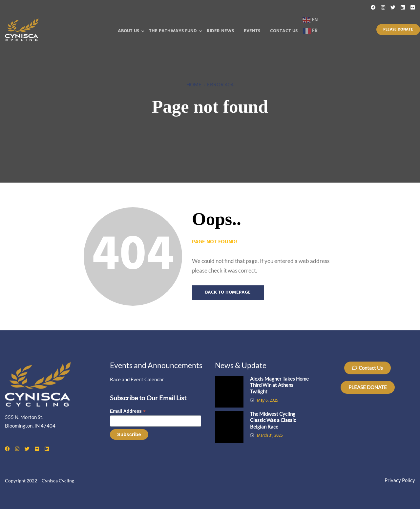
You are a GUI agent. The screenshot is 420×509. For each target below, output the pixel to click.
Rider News (220, 31)
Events (252, 31)
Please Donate (398, 30)
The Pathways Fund (173, 31)
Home (194, 84)
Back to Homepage (228, 292)
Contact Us (284, 31)
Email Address (128, 411)
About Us (128, 31)
